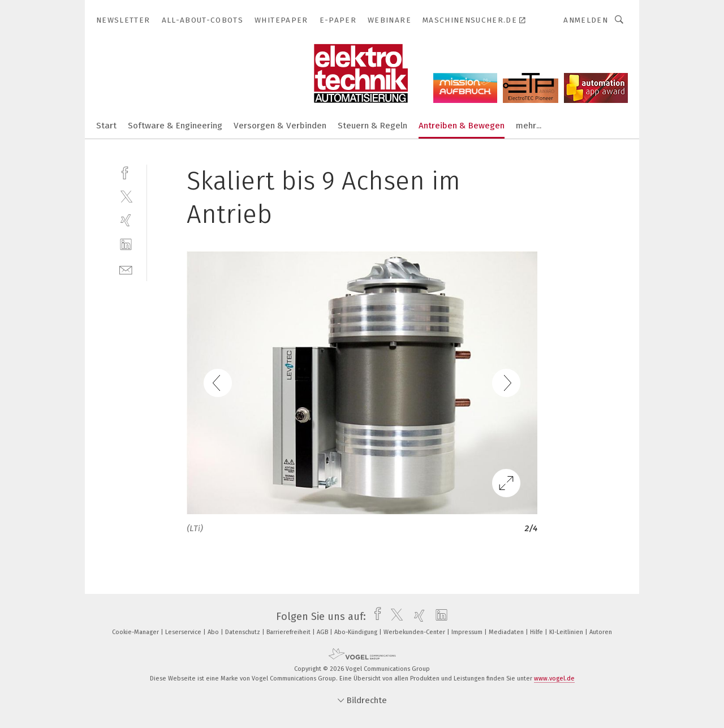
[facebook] (126, 172)
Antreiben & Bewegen (462, 126)
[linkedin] (126, 245)
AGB (323, 632)
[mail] (126, 269)
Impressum (468, 632)
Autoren (601, 632)
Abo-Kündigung (357, 632)
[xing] (126, 220)
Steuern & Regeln (372, 126)
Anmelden (586, 20)
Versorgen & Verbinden (280, 126)
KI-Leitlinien (567, 632)
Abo (214, 632)
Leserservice (184, 632)
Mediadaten (507, 632)
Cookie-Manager (136, 632)
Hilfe (537, 632)
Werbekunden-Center (415, 632)
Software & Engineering (175, 126)
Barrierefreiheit (289, 632)
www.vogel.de (554, 679)
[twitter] (126, 196)
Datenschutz (244, 632)
